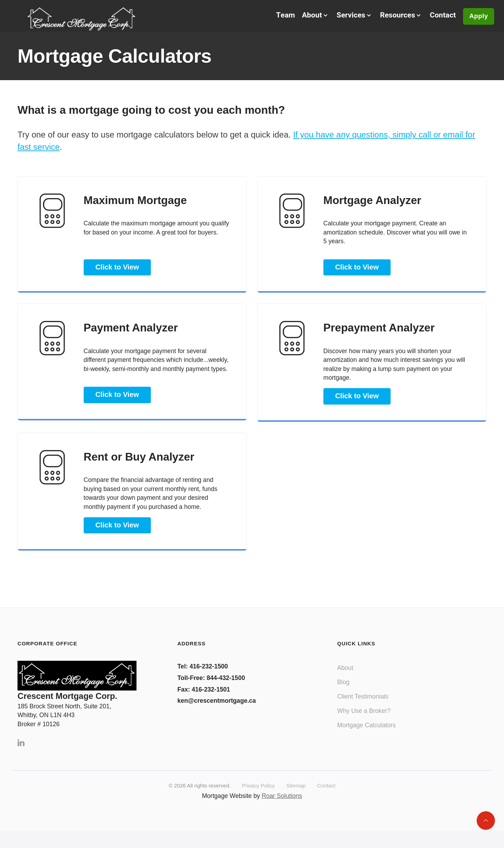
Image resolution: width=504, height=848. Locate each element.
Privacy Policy (258, 794)
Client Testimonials (363, 705)
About (345, 676)
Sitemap (296, 794)
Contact (435, 17)
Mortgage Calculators (366, 733)
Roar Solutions (282, 804)
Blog (343, 691)
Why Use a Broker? (364, 719)
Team (277, 17)
